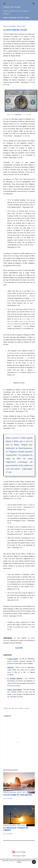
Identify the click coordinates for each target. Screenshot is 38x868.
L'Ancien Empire (13, 659)
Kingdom (12, 18)
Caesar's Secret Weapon (15, 690)
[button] (34, 862)
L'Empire (27, 708)
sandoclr (23, 856)
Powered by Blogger (19, 852)
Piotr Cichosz (18, 114)
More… (28, 18)
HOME (5, 18)
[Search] (34, 3)
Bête (13, 708)
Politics (21, 18)
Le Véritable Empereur (15, 678)
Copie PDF (19, 648)
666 (10, 708)
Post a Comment (8, 798)
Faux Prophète (19, 708)
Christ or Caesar (12, 7)
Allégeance (11, 667)
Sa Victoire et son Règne (18, 795)
